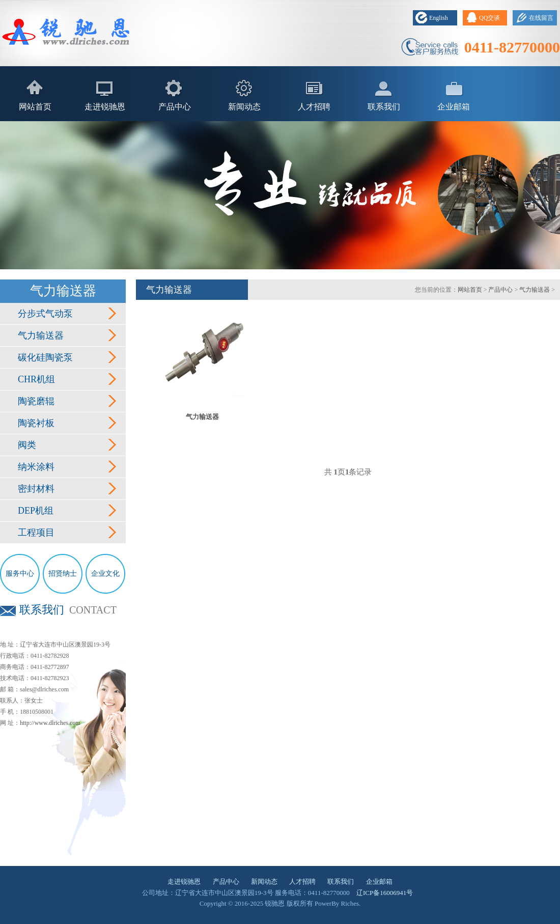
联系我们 (384, 107)
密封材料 (36, 489)
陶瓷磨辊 (36, 401)
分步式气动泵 (45, 314)
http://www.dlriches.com (50, 723)
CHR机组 (36, 379)
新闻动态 (244, 107)
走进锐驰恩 (105, 107)
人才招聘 (314, 107)
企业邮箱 (454, 107)
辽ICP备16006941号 (385, 893)
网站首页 (35, 107)
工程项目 (36, 533)
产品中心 (175, 107)
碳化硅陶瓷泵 (45, 357)
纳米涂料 (36, 467)
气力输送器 (41, 335)
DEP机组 (36, 511)
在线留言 (541, 18)
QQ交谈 (489, 18)
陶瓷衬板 (36, 423)
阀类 (27, 445)
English (439, 18)
